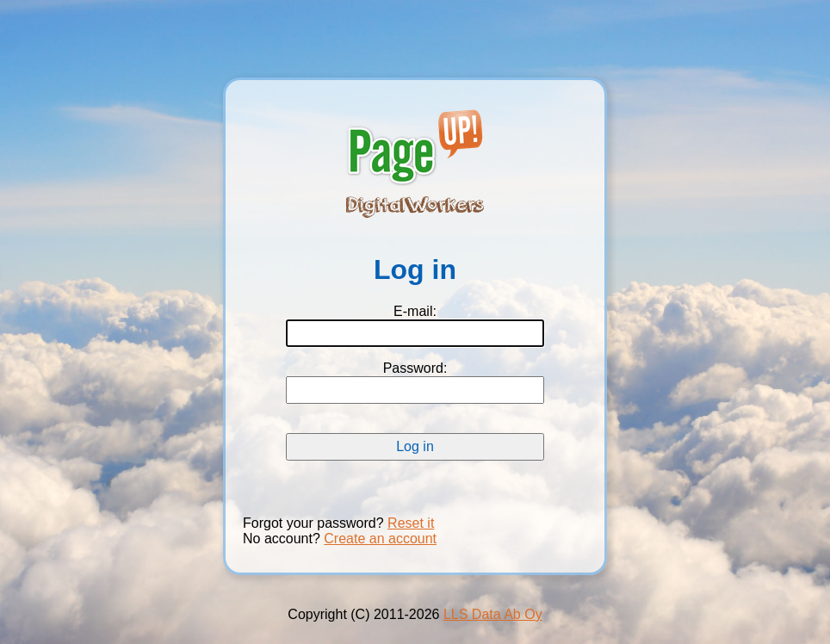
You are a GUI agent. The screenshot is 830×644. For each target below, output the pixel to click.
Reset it (411, 523)
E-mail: (415, 311)
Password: (415, 368)
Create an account (380, 539)
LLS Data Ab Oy (493, 614)
